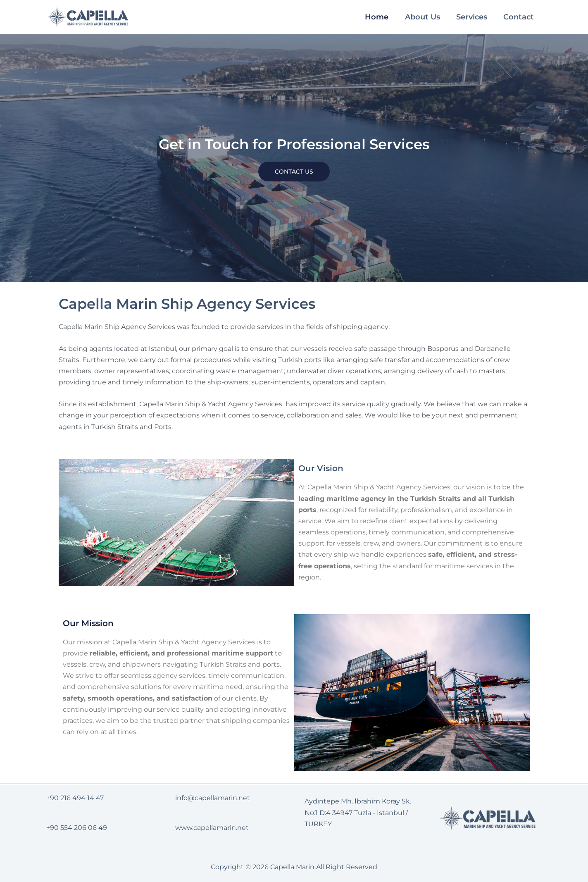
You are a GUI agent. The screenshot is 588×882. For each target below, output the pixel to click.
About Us (424, 17)
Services (473, 17)
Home (379, 17)
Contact (519, 17)
